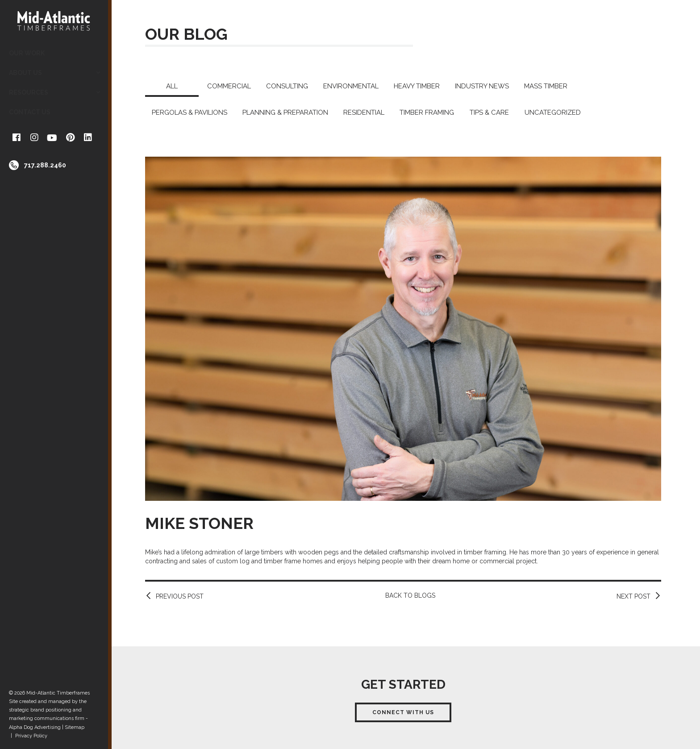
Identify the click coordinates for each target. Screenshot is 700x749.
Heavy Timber (417, 86)
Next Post (633, 596)
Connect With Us (403, 712)
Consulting (287, 86)
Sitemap (75, 727)
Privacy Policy (31, 736)
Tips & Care (489, 112)
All (172, 86)
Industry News (482, 86)
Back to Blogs (410, 595)
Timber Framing (427, 112)
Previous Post (180, 596)
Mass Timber (546, 86)
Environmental (351, 86)
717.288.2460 (45, 165)
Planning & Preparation (285, 112)
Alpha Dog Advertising (35, 727)
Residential (364, 112)
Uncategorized (553, 112)
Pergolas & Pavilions (190, 112)
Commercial (229, 86)
